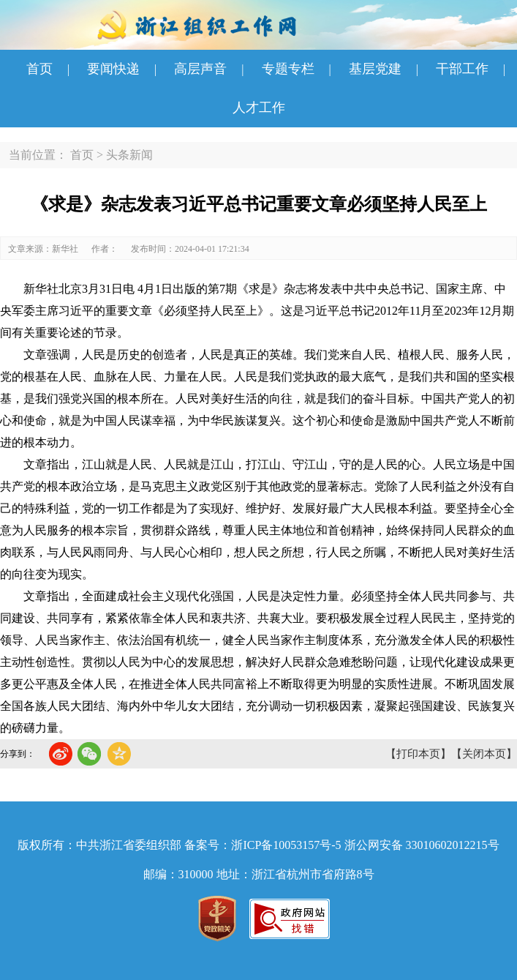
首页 (39, 69)
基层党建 (375, 69)
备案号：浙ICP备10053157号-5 (263, 845)
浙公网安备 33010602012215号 (422, 845)
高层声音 (200, 69)
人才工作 (259, 108)
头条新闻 (129, 155)
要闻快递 (113, 69)
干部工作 (462, 69)
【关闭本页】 (484, 754)
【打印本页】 (418, 754)
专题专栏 (288, 69)
